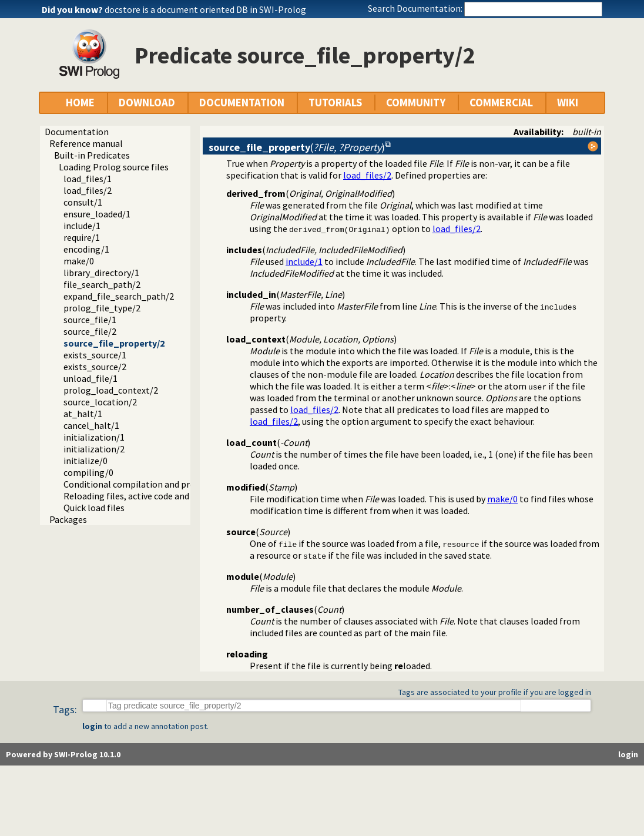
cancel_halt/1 (91, 425)
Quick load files (94, 508)
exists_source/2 (95, 367)
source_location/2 (100, 402)
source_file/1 (90, 320)
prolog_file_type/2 (102, 308)
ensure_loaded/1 (97, 214)
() (297, 147)
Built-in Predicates (92, 155)
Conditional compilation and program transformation (173, 484)
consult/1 (83, 202)
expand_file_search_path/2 (119, 296)
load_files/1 (88, 179)
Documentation (77, 132)
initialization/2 (94, 449)
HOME (80, 103)
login (92, 726)
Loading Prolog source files (114, 167)
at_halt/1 (83, 414)
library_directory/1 (101, 273)
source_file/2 (90, 331)
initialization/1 (94, 437)
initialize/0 (85, 461)
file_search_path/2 (102, 284)
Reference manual (86, 143)
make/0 (79, 261)
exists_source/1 (95, 355)
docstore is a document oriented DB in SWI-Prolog (205, 9)
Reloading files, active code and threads (143, 496)
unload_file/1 (90, 378)
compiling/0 (88, 472)
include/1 (82, 226)
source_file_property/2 (114, 343)
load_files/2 (88, 190)
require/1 (82, 237)
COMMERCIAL (501, 103)
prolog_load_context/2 (111, 390)
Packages (68, 519)
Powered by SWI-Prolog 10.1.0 (63, 754)
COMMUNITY (416, 103)
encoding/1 (86, 249)
